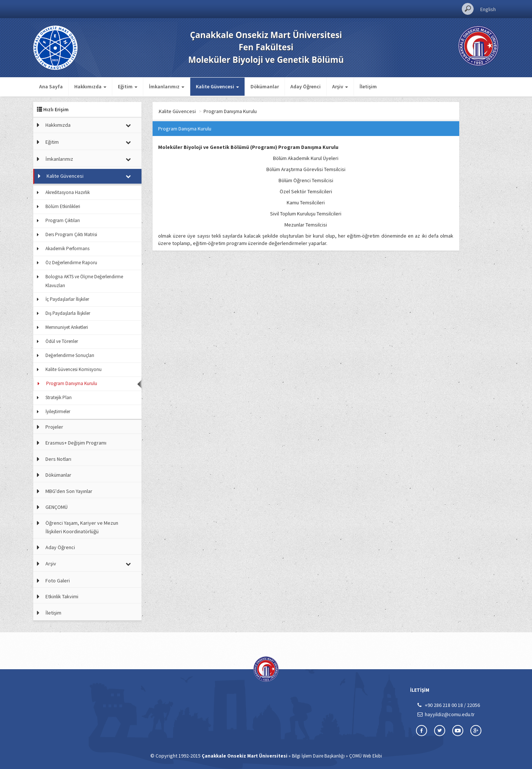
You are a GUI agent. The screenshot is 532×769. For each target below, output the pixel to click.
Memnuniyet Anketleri (67, 327)
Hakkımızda (58, 125)
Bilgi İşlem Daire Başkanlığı (318, 756)
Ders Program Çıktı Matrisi (71, 234)
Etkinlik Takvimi (62, 596)
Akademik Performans (67, 249)
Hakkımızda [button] (90, 86)
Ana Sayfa (51, 86)
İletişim (368, 86)
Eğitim (52, 142)
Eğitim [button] (128, 86)
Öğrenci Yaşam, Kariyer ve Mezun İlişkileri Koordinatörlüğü (82, 527)
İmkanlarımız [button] (167, 86)
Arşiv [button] (340, 86)
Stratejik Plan (59, 397)
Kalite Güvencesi (65, 176)
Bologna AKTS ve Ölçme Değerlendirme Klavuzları (84, 281)
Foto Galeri (58, 581)
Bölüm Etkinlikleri (63, 206)
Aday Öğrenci (306, 86)
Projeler (54, 427)
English (488, 9)
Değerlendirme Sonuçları (70, 355)
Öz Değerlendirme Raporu (71, 263)
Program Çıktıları (63, 220)
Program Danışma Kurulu (72, 383)
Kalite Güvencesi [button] (217, 86)
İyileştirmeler (58, 411)
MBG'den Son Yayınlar (69, 491)
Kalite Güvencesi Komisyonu (74, 369)
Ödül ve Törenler (62, 341)
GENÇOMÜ (57, 507)
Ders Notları (58, 459)
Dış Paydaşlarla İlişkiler (68, 313)
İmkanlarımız (59, 159)
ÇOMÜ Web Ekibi (366, 756)
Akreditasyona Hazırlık (68, 192)
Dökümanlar (265, 86)
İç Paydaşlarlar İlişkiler (67, 299)
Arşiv (51, 564)
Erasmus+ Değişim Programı (76, 443)
